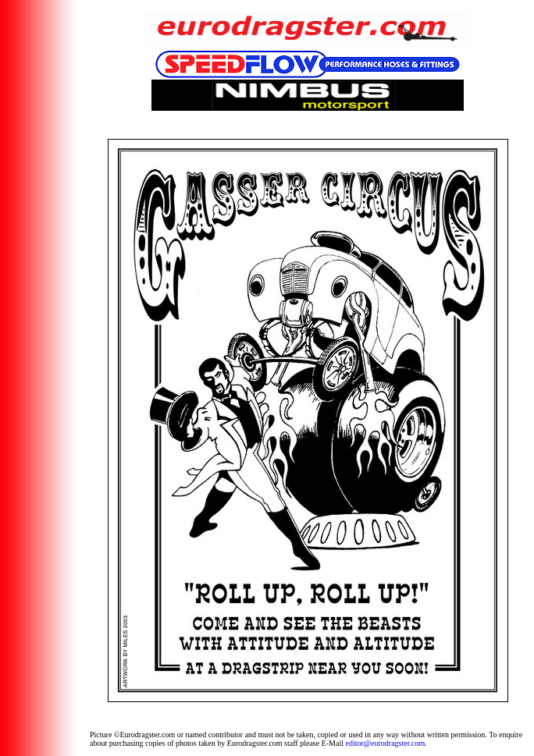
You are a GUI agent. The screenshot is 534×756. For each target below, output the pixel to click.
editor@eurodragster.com (386, 743)
